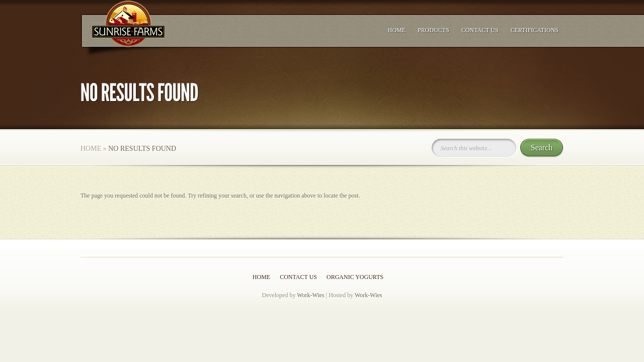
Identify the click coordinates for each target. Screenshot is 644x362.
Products (433, 30)
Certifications (535, 30)
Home (397, 30)
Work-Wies (311, 295)
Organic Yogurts (355, 277)
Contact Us (480, 30)
